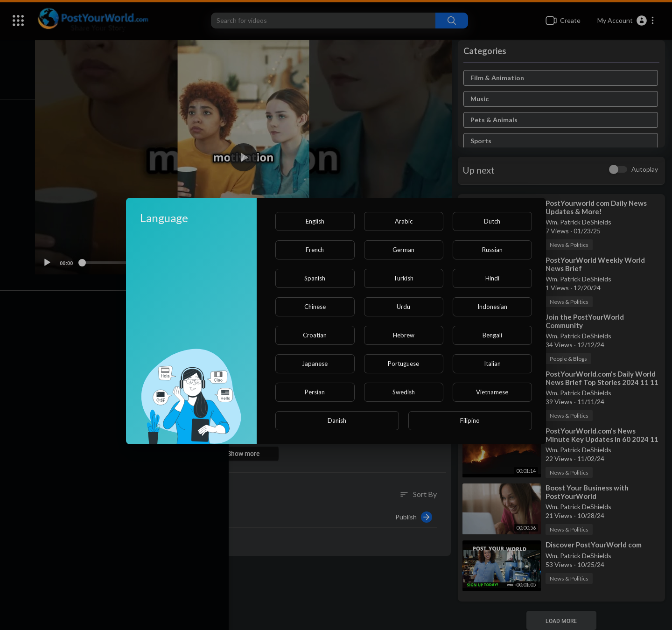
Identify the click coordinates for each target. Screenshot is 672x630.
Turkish (403, 278)
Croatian (315, 335)
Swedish (404, 392)
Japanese (315, 364)
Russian (492, 250)
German (403, 250)
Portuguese (403, 364)
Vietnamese (492, 392)
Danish (337, 420)
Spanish (315, 278)
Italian (492, 364)
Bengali (492, 335)
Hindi (492, 278)
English (315, 221)
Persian (315, 392)
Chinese (315, 307)
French (315, 250)
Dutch (492, 221)
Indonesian (492, 307)
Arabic (404, 221)
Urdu (403, 307)
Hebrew (404, 335)
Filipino (470, 420)
